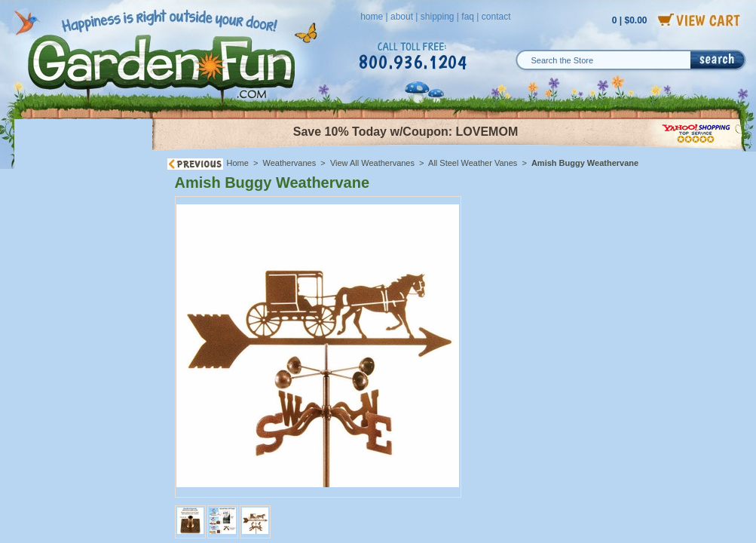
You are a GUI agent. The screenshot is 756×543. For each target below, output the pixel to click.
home (372, 17)
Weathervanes (290, 163)
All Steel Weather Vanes (473, 163)
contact (496, 17)
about (402, 17)
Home (238, 163)
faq (468, 17)
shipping (438, 17)
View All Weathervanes (372, 163)
